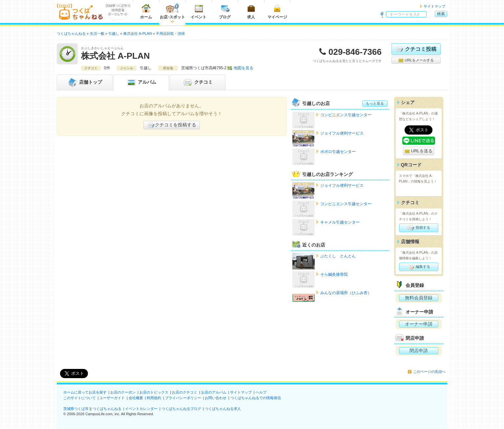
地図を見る (243, 68)
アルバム (141, 82)
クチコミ (198, 82)
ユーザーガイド (112, 398)
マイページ (277, 11)
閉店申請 (419, 351)
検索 (441, 14)
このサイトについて (80, 398)
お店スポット (172, 11)
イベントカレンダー (141, 409)
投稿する (419, 228)
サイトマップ (434, 6)
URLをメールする (416, 60)
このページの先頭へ (429, 372)
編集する (419, 267)
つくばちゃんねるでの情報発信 (256, 398)
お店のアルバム (214, 392)
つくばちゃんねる (107, 409)
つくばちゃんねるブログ (181, 409)
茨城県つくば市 (76, 409)
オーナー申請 (419, 324)
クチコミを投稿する (172, 125)
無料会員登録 (419, 298)
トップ (85, 82)
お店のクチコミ (185, 392)
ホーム (146, 11)
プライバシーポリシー (183, 398)
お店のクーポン (123, 392)
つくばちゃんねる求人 (223, 409)
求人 (251, 11)
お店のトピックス (154, 392)
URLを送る (419, 151)
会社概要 (136, 398)
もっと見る (375, 103)
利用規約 (154, 398)
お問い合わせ (216, 398)
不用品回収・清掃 (170, 33)
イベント (199, 11)
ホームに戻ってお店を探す (85, 392)
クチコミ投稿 (416, 49)
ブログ (225, 11)
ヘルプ (261, 392)
